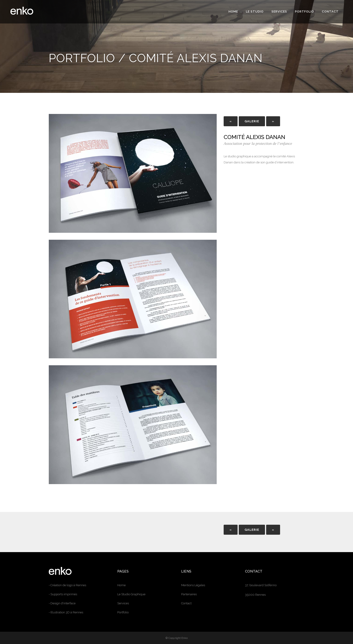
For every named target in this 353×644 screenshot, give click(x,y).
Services (123, 603)
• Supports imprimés (63, 594)
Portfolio (123, 612)
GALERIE (252, 121)
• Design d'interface (62, 603)
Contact (186, 603)
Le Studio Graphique (131, 594)
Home (121, 585)
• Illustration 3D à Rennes (66, 612)
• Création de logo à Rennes (67, 585)
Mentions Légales (193, 585)
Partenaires (189, 594)
